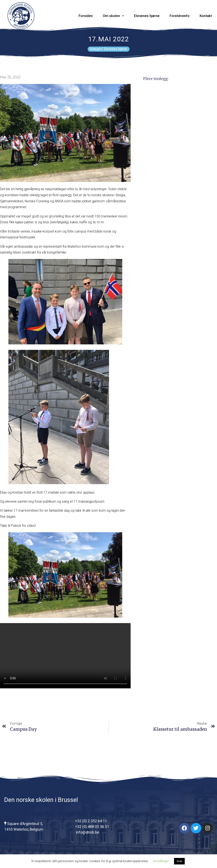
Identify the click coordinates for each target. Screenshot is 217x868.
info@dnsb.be (87, 832)
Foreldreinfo (180, 16)
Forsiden (86, 16)
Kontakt (206, 16)
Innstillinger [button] (161, 861)
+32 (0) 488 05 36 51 (92, 827)
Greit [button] (179, 861)
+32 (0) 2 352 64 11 (91, 821)
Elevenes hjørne (147, 16)
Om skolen (113, 16)
